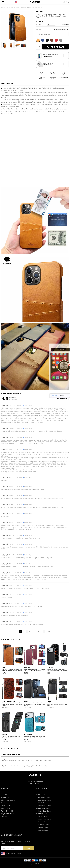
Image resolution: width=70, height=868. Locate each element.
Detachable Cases (45, 806)
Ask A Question (62, 399)
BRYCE (4, 667)
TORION (5, 735)
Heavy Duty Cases (45, 811)
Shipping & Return (8, 800)
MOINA (49, 701)
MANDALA (28, 735)
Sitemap (4, 816)
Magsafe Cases (44, 825)
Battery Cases (43, 822)
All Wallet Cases (44, 797)
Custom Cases (43, 830)
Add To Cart (56, 47)
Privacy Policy (6, 808)
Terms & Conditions (8, 811)
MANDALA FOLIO (9, 701)
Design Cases (43, 827)
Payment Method (7, 814)
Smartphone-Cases (13, 7)
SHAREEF (28, 701)
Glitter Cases (43, 816)
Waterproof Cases (45, 819)
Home (3, 7)
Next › (40, 631)
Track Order (6, 806)
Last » (48, 631)
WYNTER (50, 667)
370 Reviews (51, 25)
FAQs (3, 803)
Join (28, 848)
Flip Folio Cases (44, 803)
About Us (5, 795)
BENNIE (27, 667)
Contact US (5, 797)
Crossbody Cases (44, 800)
